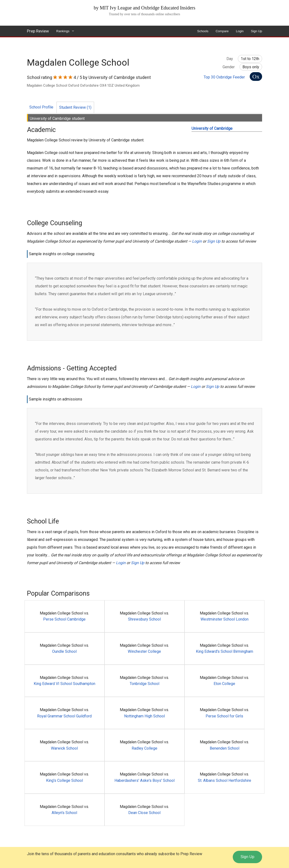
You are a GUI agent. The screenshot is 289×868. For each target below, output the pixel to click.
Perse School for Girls (224, 716)
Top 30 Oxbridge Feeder (224, 77)
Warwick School (64, 748)
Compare (222, 31)
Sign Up (257, 31)
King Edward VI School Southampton (64, 684)
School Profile (41, 107)
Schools (203, 31)
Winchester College (144, 651)
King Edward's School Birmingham (225, 651)
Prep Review (38, 31)
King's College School (64, 780)
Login (240, 31)
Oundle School (64, 651)
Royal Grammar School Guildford (64, 716)
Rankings (63, 31)
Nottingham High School (144, 716)
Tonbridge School (144, 684)
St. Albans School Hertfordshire (225, 780)
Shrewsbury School (144, 619)
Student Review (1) (75, 107)
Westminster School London (225, 619)
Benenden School (225, 748)
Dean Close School (144, 813)
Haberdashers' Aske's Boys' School (144, 780)
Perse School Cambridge (64, 619)
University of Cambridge (212, 128)
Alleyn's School (64, 813)
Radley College (144, 748)
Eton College (224, 684)
